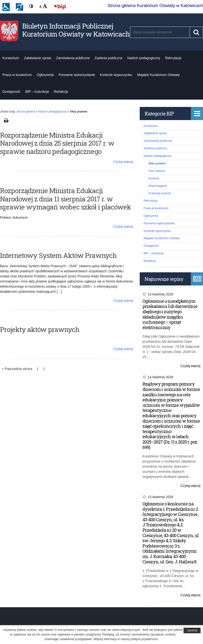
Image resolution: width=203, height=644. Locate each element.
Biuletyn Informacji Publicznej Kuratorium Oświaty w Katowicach (76, 30)
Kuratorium (11, 58)
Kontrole (154, 179)
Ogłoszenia (45, 75)
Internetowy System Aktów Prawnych (58, 255)
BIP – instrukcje (37, 92)
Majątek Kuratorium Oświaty (158, 75)
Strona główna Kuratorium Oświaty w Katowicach (155, 6)
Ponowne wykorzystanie (77, 75)
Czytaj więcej (123, 162)
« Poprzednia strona (17, 369)
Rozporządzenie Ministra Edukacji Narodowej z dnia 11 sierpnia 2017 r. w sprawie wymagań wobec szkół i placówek (65, 199)
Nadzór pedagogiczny (144, 58)
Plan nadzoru (157, 171)
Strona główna (26, 112)
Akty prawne (157, 163)
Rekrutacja (173, 58)
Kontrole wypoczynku (116, 75)
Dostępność (11, 92)
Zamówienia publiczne (73, 58)
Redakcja (61, 92)
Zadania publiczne (109, 58)
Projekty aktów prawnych (40, 329)
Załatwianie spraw (37, 58)
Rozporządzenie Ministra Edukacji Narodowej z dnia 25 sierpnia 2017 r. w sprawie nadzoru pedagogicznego (57, 143)
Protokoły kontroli (160, 193)
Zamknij (192, 630)
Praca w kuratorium (17, 75)
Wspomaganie (158, 186)
